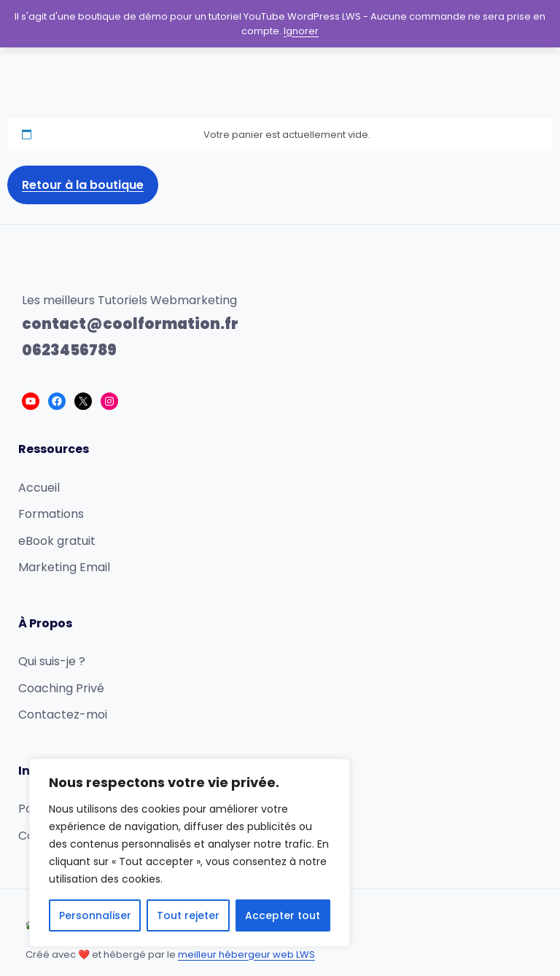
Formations (51, 514)
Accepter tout (283, 915)
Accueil (39, 488)
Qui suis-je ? (52, 661)
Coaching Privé (61, 688)
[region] (190, 853)
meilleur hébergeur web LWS (246, 954)
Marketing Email (64, 567)
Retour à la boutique (83, 185)
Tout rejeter (188, 915)
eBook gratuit (57, 541)
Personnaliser (95, 915)
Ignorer (301, 31)
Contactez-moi (63, 714)
